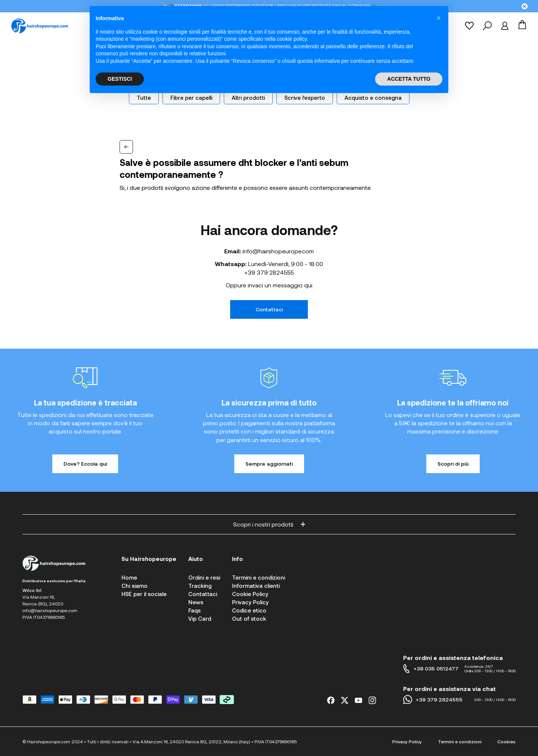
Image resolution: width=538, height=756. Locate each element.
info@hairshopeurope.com (278, 251)
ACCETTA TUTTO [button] (409, 79)
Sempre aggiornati (269, 464)
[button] (439, 18)
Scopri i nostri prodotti (269, 524)
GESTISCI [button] (120, 79)
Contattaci (269, 309)
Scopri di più (453, 464)
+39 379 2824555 (269, 272)
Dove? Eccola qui (85, 464)
